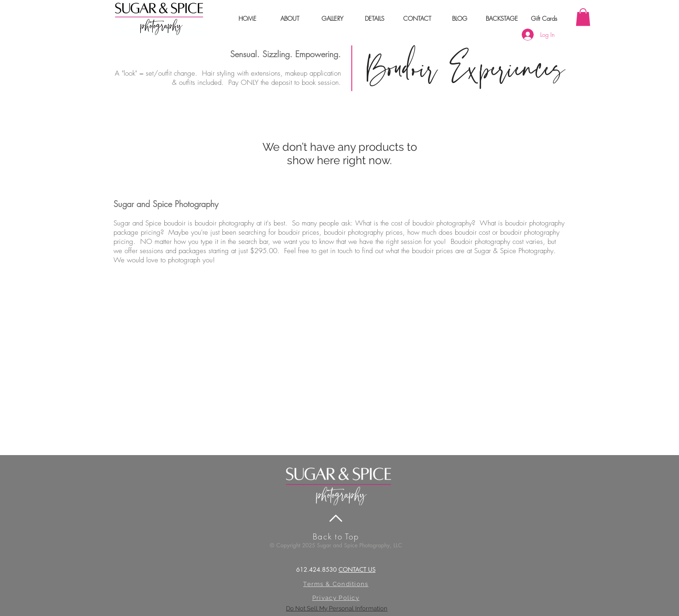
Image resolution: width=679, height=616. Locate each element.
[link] (583, 17)
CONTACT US (357, 569)
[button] (290, 18)
